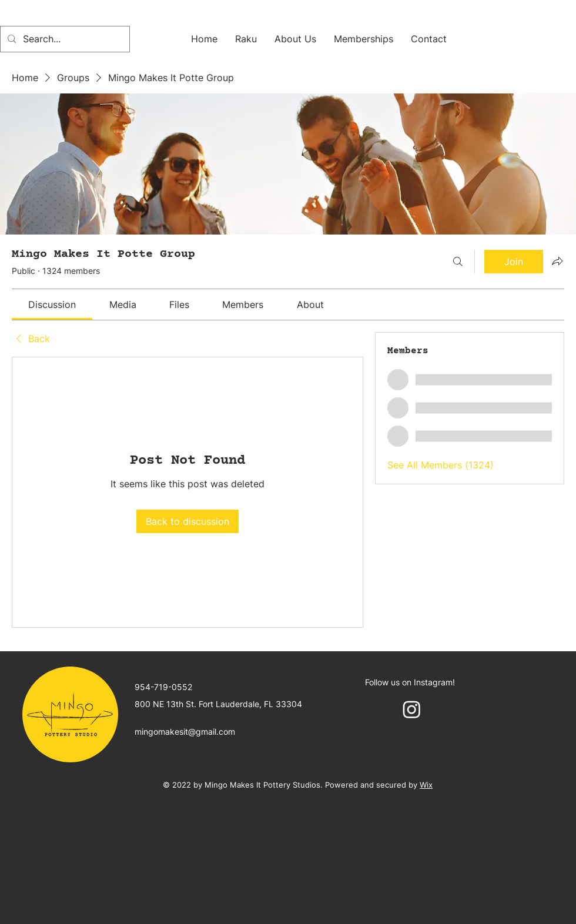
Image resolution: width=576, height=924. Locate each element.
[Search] (458, 262)
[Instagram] (412, 709)
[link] (52, 304)
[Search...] (64, 39)
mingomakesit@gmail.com (185, 731)
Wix (426, 785)
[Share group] (557, 261)
